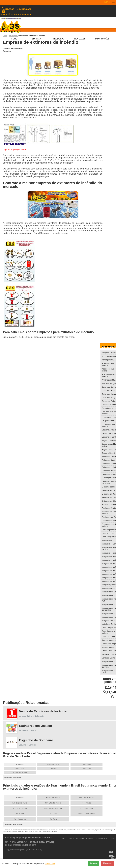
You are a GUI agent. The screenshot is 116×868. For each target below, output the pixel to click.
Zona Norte (86, 764)
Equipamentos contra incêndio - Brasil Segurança (11, 25)
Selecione (20, 764)
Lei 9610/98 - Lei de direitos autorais (45, 831)
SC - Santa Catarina (20, 808)
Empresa (37, 39)
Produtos (58, 39)
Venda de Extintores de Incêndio (43, 711)
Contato (112, 838)
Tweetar (7, 51)
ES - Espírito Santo (20, 803)
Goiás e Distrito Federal (86, 813)
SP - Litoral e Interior (53, 803)
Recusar (107, 863)
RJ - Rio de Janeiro (53, 797)
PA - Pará (53, 819)
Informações (102, 39)
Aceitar (93, 863)
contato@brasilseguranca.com (15, 14)
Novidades (80, 39)
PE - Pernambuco (87, 808)
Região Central (53, 764)
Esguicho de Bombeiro (36, 740)
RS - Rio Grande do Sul (53, 808)
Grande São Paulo (20, 772)
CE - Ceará (53, 813)
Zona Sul (53, 768)
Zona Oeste (20, 768)
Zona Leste (86, 768)
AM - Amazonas (20, 819)
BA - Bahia (20, 813)
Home (14, 39)
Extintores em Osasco (35, 725)
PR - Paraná (86, 803)
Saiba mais (50, 863)
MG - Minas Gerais (87, 797)
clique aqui (39, 337)
